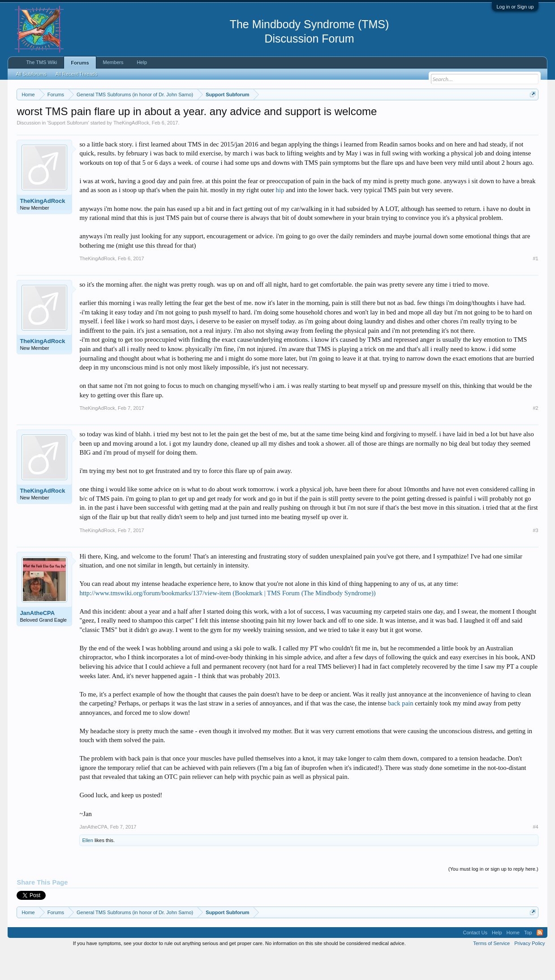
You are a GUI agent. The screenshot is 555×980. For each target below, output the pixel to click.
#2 (535, 435)
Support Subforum (68, 150)
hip (280, 217)
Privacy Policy (529, 970)
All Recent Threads (76, 74)
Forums (80, 63)
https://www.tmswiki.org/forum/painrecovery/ (427, 116)
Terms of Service (491, 970)
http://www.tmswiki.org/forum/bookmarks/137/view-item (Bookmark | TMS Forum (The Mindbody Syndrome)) (227, 620)
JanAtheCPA (37, 640)
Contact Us (475, 959)
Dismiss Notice (531, 115)
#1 (535, 285)
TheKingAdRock (131, 150)
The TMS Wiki (41, 62)
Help (142, 62)
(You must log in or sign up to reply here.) (493, 896)
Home (513, 959)
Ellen (87, 867)
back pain (401, 730)
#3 (535, 557)
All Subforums (31, 74)
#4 (535, 854)
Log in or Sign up (515, 7)
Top (528, 959)
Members (113, 62)
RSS (540, 959)
